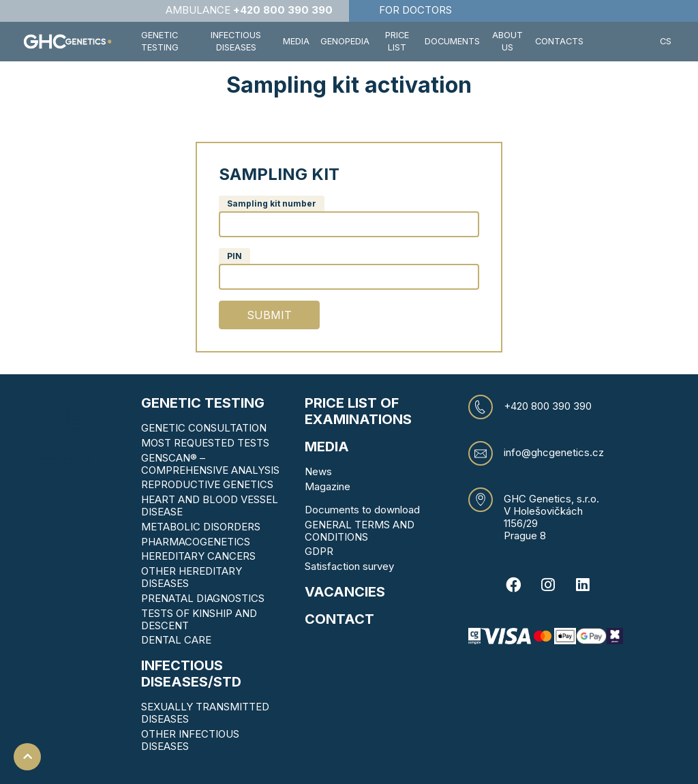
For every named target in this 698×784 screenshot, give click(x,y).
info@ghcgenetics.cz (554, 453)
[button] (622, 42)
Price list (397, 41)
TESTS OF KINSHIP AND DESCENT (199, 619)
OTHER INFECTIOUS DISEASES (190, 740)
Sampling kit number (272, 203)
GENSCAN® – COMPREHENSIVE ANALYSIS (210, 464)
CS (666, 41)
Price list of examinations (358, 411)
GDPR (319, 551)
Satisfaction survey (349, 566)
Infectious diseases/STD (191, 674)
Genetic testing (203, 403)
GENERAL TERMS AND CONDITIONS (360, 531)
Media (296, 41)
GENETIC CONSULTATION (204, 428)
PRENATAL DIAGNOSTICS (203, 598)
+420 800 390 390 (548, 406)
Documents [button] (452, 41)
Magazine (328, 486)
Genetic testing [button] (160, 41)
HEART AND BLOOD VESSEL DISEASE (210, 506)
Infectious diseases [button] (236, 41)
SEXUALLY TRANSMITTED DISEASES (205, 713)
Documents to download (362, 510)
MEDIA (327, 447)
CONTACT (339, 619)
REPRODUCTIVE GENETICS (207, 484)
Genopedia (345, 41)
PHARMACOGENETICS (196, 542)
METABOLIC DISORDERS (201, 527)
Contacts (559, 41)
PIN (234, 256)
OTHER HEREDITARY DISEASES (192, 577)
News (318, 471)
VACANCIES (345, 592)
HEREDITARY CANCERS (198, 556)
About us (507, 41)
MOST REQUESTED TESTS (205, 443)
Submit (269, 315)
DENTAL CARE (176, 640)
